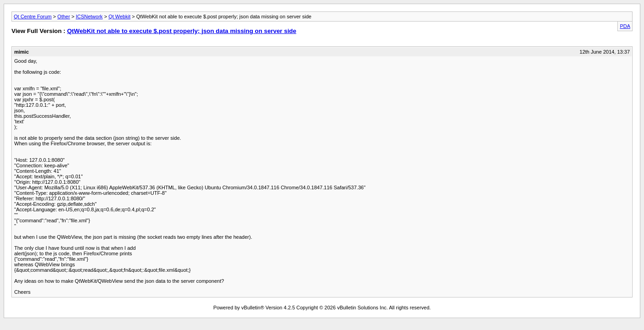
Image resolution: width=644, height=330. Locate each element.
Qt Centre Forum (33, 16)
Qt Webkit (119, 16)
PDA (625, 26)
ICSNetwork (89, 16)
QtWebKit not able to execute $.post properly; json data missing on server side (182, 31)
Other (64, 16)
